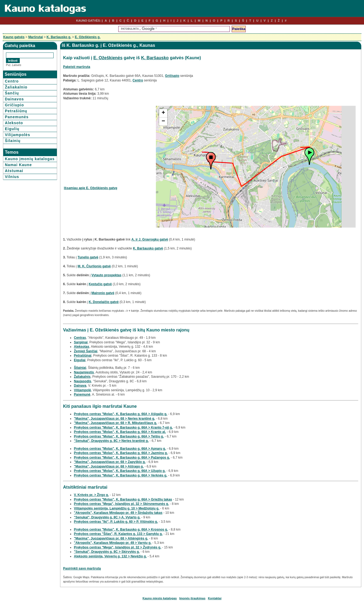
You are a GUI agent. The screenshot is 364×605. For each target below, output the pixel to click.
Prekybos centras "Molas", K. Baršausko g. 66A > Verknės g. (121, 475)
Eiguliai (80, 360)
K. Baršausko (155, 58)
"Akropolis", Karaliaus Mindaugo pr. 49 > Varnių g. (113, 543)
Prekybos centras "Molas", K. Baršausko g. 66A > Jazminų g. (121, 453)
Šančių (12, 93)
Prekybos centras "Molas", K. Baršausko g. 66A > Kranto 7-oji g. (123, 428)
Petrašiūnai (83, 356)
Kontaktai (215, 598)
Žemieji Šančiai (86, 351)
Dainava (80, 386)
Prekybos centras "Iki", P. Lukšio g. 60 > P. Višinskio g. (116, 522)
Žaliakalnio (16, 87)
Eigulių (12, 129)
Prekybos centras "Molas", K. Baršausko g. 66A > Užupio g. (120, 471)
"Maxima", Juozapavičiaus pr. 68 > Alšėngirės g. (111, 538)
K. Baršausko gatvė (148, 248)
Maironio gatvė (103, 293)
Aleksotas (82, 347)
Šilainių (13, 141)
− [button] (163, 121)
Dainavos (14, 99)
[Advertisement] (109, 144)
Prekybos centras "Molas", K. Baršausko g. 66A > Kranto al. (120, 432)
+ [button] (163, 113)
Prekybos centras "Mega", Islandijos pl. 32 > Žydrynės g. (118, 547)
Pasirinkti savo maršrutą (82, 568)
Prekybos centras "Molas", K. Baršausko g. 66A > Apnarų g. (120, 449)
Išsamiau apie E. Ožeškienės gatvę (91, 188)
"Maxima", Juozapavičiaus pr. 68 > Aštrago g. (109, 466)
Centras (80, 338)
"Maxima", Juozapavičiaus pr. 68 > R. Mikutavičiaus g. (115, 423)
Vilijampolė (82, 390)
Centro (12, 81)
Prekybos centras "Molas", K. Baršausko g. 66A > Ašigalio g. (121, 414)
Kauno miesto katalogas (160, 598)
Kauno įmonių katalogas (30, 159)
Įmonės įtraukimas (192, 598)
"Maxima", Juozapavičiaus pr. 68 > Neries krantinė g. (114, 419)
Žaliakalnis (82, 377)
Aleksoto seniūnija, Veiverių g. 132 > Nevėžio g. (110, 556)
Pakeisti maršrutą (77, 67)
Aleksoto (14, 123)
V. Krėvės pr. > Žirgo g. (91, 495)
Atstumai (14, 171)
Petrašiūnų (16, 111)
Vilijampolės (17, 135)
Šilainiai (80, 368)
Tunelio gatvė (88, 257)
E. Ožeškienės (108, 58)
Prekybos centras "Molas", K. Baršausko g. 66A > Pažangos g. (122, 458)
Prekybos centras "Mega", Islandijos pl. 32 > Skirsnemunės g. (121, 504)
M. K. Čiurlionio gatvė (94, 266)
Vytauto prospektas (106, 275)
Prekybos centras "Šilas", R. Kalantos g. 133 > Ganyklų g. (118, 534)
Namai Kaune (18, 165)
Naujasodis (83, 381)
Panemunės (17, 117)
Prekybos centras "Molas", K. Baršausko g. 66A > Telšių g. (119, 436)
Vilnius (12, 177)
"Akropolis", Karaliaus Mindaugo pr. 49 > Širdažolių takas (118, 513)
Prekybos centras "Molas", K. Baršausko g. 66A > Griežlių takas (123, 499)
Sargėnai (81, 342)
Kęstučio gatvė (100, 284)
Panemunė (82, 394)
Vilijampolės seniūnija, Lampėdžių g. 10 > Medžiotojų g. (117, 508)
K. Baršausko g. (59, 37)
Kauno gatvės (14, 37)
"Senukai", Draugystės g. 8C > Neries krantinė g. (111, 441)
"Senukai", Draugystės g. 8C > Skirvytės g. (107, 552)
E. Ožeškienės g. (88, 37)
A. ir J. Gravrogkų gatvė (150, 239)
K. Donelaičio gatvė (104, 302)
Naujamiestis (84, 372)
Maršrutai (35, 37)
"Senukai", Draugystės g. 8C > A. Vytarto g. (107, 517)
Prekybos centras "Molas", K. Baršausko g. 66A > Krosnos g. (121, 530)
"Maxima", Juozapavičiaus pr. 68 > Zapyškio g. (110, 462)
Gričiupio (14, 105)
